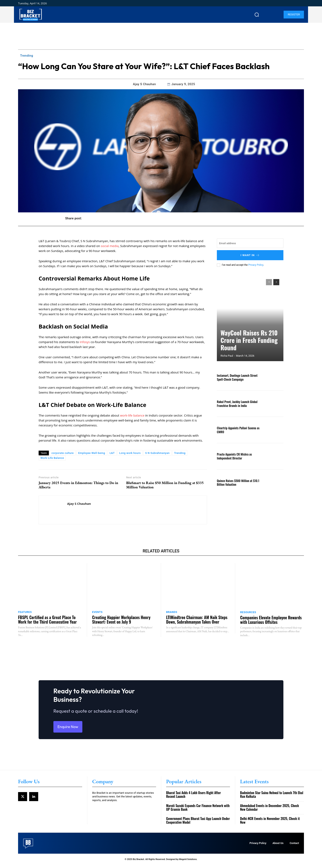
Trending (27, 56)
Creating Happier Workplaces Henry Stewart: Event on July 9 (121, 620)
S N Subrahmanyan (157, 453)
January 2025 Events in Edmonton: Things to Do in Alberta (78, 485)
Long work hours (130, 453)
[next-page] (276, 282)
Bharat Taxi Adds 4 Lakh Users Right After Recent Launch (193, 798)
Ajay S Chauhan (144, 84)
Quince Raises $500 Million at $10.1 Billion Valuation (237, 482)
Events (97, 612)
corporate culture (63, 453)
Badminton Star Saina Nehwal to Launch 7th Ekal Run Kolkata (272, 798)
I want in (250, 255)
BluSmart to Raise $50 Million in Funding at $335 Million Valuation (165, 485)
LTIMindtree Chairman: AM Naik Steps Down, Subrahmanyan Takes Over (197, 620)
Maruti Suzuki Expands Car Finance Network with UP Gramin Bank (198, 811)
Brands (172, 612)
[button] (257, 15)
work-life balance (132, 415)
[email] (250, 243)
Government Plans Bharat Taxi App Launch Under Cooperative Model (198, 824)
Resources (248, 612)
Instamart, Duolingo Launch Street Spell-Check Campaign (236, 377)
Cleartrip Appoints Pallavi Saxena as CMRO (237, 430)
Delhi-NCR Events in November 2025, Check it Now (270, 824)
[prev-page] (269, 282)
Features (25, 612)
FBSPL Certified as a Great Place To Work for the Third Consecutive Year (47, 620)
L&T (112, 453)
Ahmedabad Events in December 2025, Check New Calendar (270, 811)
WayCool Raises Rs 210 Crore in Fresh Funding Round (247, 346)
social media (110, 246)
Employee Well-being (92, 453)
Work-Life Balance (52, 458)
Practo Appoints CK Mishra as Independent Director (233, 456)
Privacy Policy (256, 265)
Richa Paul (227, 356)
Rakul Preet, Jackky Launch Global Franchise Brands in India (236, 403)
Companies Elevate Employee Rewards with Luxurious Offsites (271, 620)
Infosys (85, 342)
